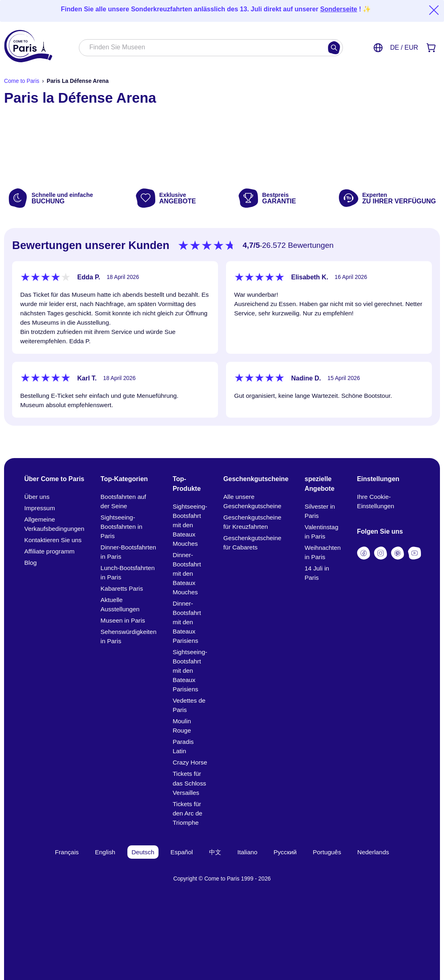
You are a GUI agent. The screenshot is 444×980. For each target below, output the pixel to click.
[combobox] (203, 48)
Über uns (37, 497)
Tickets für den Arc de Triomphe (187, 813)
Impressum (40, 508)
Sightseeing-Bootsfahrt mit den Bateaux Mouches (190, 525)
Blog (31, 563)
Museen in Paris (123, 620)
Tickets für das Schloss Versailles (189, 783)
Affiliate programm (49, 551)
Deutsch (143, 852)
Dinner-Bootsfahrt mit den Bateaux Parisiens (187, 622)
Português (327, 852)
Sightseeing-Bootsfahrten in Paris (122, 527)
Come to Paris (22, 81)
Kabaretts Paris (122, 588)
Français (67, 852)
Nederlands (373, 852)
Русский (285, 852)
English (105, 852)
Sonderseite (339, 9)
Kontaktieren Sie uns (53, 540)
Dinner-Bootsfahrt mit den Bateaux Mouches (187, 573)
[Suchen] (334, 48)
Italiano (247, 852)
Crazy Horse (190, 762)
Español (182, 852)
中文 (215, 852)
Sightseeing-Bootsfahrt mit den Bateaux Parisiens (190, 671)
